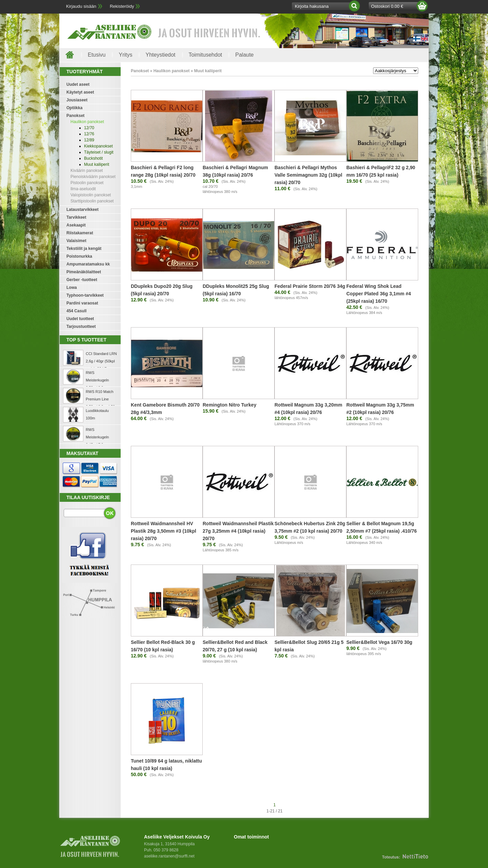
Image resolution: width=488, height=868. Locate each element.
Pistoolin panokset (87, 183)
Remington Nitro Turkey (229, 405)
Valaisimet (76, 241)
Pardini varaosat (82, 303)
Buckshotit (93, 158)
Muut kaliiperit (97, 164)
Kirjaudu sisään (81, 6)
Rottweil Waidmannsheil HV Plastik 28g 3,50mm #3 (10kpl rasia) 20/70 (164, 531)
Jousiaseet (77, 100)
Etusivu (97, 55)
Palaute (244, 55)
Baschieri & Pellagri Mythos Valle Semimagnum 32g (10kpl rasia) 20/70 (308, 175)
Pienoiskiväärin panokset (93, 177)
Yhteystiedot (160, 55)
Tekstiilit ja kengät (84, 249)
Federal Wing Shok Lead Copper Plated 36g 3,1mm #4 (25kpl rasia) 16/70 (379, 294)
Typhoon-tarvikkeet (85, 295)
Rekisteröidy (122, 6)
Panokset (75, 116)
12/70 (89, 128)
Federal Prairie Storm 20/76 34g (310, 286)
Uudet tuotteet (80, 319)
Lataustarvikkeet (83, 210)
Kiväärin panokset (87, 171)
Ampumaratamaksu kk (88, 264)
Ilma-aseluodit (83, 189)
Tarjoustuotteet (81, 327)
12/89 (89, 140)
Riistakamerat (80, 233)
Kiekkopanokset (98, 146)
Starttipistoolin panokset (92, 201)
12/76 (89, 134)
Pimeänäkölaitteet (84, 272)
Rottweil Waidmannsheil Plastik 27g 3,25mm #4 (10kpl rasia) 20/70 (238, 531)
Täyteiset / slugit (99, 152)
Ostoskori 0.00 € (387, 6)
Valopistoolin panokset (91, 195)
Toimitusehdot (206, 55)
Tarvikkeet (76, 217)
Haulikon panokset (87, 122)
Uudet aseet (78, 84)
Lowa (72, 288)
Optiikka (74, 108)
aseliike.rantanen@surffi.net (169, 856)
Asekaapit (76, 225)
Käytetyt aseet (80, 92)
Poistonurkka (79, 256)
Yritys (125, 55)
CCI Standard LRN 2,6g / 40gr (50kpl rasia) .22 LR (101, 361)
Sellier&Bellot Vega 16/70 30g (379, 642)
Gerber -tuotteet (82, 280)
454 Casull (76, 311)
